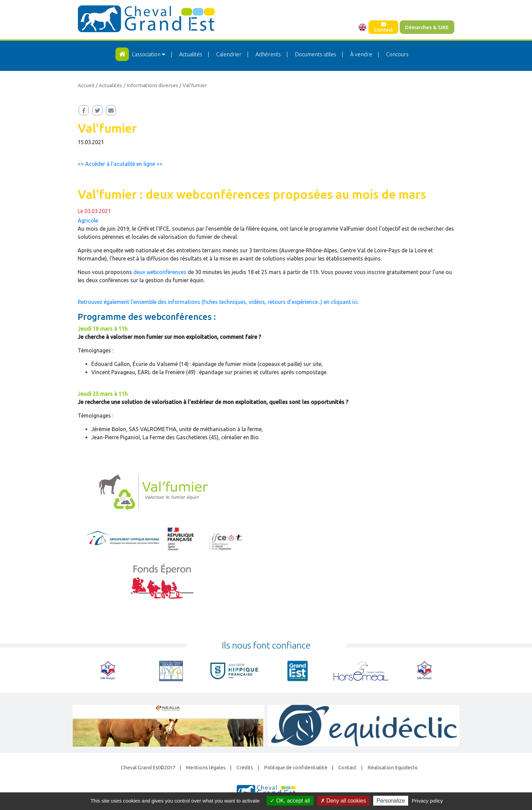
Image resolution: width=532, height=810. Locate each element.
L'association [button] (149, 54)
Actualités (191, 54)
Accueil (86, 85)
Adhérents (268, 54)
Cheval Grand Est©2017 (148, 767)
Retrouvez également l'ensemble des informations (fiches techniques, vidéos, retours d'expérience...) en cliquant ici (218, 302)
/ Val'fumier (193, 85)
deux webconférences (160, 272)
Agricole (88, 220)
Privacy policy (427, 801)
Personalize (391, 801)
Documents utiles (316, 54)
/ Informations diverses (151, 85)
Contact (383, 27)
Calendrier (229, 54)
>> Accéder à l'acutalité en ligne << (120, 164)
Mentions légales (206, 767)
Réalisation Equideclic (393, 767)
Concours (397, 54)
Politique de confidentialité (296, 767)
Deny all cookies (343, 801)
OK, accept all (290, 801)
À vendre (361, 54)
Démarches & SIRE (427, 27)
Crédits (245, 767)
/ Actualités (109, 85)
